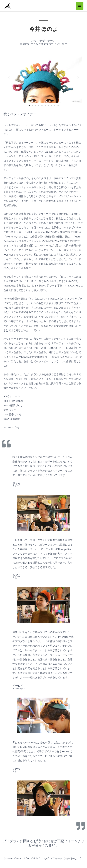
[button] (29, 106)
